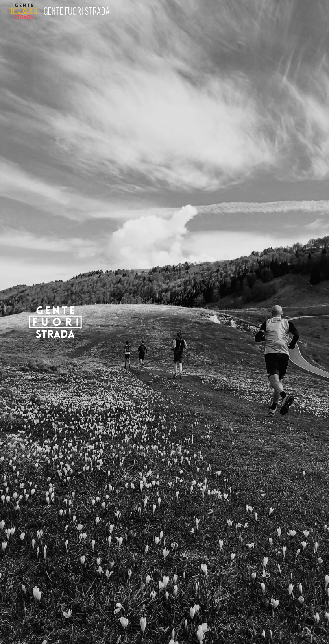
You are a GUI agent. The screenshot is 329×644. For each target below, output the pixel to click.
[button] (164, 630)
